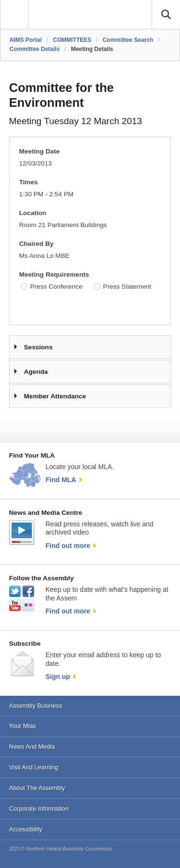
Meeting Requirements (54, 274)
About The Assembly (37, 788)
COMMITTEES (72, 40)
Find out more (68, 546)
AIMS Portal (26, 40)
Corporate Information (39, 809)
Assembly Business (36, 706)
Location (33, 213)
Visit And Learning (34, 767)
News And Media (32, 747)
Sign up (58, 677)
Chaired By (36, 244)
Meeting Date (40, 151)
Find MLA (61, 480)
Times (29, 182)
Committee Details (35, 49)
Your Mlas (23, 726)
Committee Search (128, 40)
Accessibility (26, 829)
